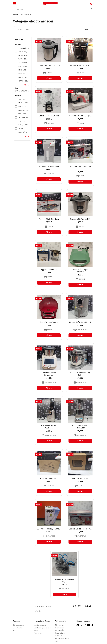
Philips (22, 107)
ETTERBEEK (24, 66)
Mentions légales (40, 625)
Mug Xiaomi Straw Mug (49, 166)
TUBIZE (23, 52)
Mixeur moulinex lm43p (49, 116)
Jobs (15, 631)
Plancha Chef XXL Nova (49, 219)
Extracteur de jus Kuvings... (49, 427)
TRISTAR (23, 118)
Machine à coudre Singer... (80, 116)
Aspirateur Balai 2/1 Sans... (49, 529)
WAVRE (23, 59)
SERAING (23, 81)
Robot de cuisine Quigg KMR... (80, 374)
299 (80, 606)
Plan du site (38, 633)
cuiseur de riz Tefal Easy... (80, 529)
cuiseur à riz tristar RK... (80, 219)
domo (22, 99)
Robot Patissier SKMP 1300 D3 (80, 167)
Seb (21, 129)
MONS (22, 70)
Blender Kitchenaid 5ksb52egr (80, 427)
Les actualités (18, 628)
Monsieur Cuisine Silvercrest (49, 374)
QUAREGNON (24, 63)
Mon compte (60, 625)
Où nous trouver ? (19, 625)
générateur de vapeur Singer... (65, 580)
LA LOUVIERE (24, 55)
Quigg (22, 121)
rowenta (23, 132)
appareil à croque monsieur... (80, 271)
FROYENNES (24, 74)
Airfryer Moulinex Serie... (80, 65)
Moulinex (23, 103)
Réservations (60, 633)
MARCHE (23, 77)
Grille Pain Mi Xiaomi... (80, 478)
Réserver (49, 78)
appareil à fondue (49, 270)
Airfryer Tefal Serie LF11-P (80, 322)
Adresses (59, 636)
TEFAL (22, 114)
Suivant (89, 606)
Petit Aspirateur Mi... (49, 478)
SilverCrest (24, 110)
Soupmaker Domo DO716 (49, 65)
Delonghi (23, 125)
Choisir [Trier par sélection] (88, 29)
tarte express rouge (49, 322)
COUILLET (24, 48)
